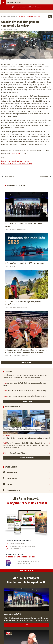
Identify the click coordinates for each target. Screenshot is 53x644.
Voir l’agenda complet (27, 458)
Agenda (9, 484)
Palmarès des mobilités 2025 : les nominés (26, 263)
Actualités (4, 17)
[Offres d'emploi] (50, 472)
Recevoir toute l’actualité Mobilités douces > (29, 7)
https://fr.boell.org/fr (18, 153)
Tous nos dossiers (26, 363)
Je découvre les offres (27, 571)
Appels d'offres (12, 478)
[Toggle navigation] (51, 2)
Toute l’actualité (27, 402)
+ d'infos (27, 625)
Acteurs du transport (14, 490)
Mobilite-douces (13, 17)
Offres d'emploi (12, 472)
